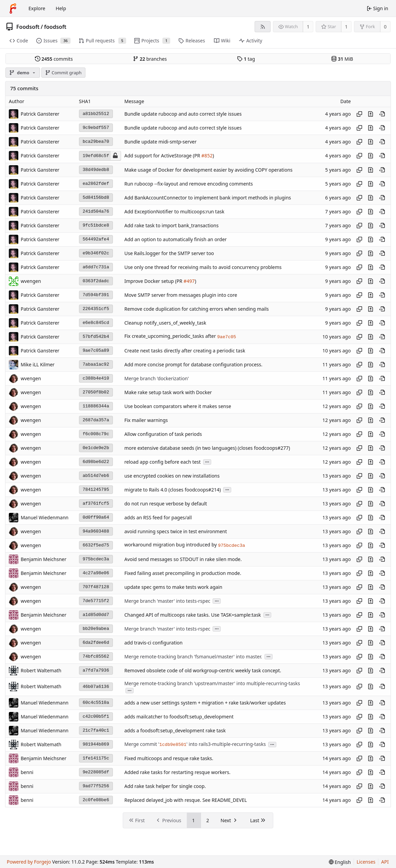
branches (150, 59)
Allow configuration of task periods (163, 434)
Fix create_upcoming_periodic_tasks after (171, 336)
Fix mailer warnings (146, 420)
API (385, 862)
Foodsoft (28, 27)
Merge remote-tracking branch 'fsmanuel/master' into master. (193, 657)
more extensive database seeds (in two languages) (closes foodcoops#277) (207, 448)
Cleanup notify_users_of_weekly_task (165, 323)
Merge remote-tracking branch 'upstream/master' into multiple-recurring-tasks (212, 683)
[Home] (13, 8)
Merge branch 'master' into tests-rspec (167, 601)
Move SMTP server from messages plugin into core (181, 295)
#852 (207, 156)
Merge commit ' (142, 744)
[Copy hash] (359, 114)
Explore (37, 8)
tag (246, 59)
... (207, 461)
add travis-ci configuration (154, 643)
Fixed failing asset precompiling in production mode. (183, 573)
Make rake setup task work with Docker (168, 392)
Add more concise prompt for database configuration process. (193, 364)
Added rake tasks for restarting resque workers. (177, 772)
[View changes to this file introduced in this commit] (371, 114)
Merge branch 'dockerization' (157, 378)
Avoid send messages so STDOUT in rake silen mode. (183, 559)
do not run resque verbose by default (166, 504)
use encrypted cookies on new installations (172, 476)
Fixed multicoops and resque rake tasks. (169, 758)
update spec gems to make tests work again (173, 587)
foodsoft (55, 27)
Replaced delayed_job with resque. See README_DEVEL (186, 800)
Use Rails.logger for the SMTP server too (169, 253)
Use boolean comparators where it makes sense (178, 406)
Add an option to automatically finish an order (176, 239)
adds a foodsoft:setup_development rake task (175, 730)
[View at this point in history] (382, 114)
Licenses (366, 862)
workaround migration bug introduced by (171, 545)
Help (61, 8)
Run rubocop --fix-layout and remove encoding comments (189, 184)
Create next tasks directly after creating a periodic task (185, 351)
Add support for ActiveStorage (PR (163, 156)
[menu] (340, 862)
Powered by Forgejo (29, 862)
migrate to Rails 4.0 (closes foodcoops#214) (173, 490)
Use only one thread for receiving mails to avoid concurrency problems (203, 267)
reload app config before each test (163, 462)
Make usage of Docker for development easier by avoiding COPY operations (209, 170)
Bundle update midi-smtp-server (161, 142)
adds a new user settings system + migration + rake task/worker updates (205, 703)
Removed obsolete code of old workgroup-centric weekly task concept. (203, 670)
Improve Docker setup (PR (154, 281)
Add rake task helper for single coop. (165, 786)
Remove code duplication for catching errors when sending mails (197, 309)
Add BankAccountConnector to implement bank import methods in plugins (208, 198)
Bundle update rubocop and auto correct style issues (183, 114)
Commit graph (63, 73)
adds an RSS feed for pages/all (158, 517)
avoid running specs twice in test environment (176, 531)
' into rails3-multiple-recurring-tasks (226, 744)
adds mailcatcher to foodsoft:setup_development (179, 717)
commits (54, 59)
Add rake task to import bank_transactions (172, 225)
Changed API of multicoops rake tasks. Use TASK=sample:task (193, 615)
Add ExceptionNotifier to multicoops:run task (174, 211)
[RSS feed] (263, 27)
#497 (189, 281)
